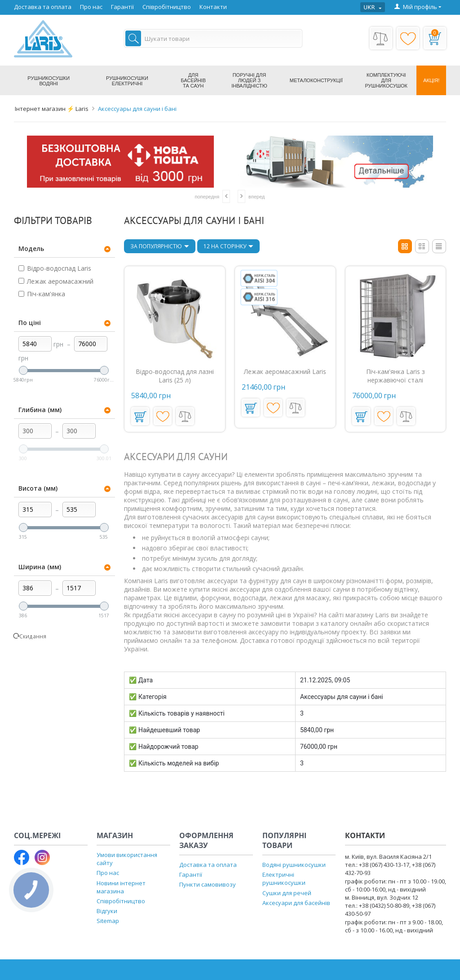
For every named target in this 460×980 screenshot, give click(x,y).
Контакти (213, 7)
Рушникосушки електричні (127, 81)
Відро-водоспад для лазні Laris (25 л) (175, 376)
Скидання (33, 636)
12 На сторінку (228, 247)
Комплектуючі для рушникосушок (386, 80)
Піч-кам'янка (42, 294)
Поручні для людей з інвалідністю (249, 80)
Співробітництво (167, 7)
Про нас (91, 7)
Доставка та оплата (43, 7)
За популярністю (160, 247)
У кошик (139, 416)
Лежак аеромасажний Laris (285, 371)
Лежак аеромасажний (56, 281)
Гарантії (122, 7)
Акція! (431, 80)
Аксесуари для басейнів (296, 903)
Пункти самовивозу (208, 884)
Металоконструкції (316, 80)
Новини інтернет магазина (121, 887)
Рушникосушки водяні (49, 81)
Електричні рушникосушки (284, 879)
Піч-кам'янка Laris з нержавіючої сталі (396, 376)
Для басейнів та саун (193, 80)
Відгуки (107, 911)
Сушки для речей (287, 893)
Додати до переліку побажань (163, 416)
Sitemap (108, 921)
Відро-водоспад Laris (55, 268)
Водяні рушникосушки (294, 865)
